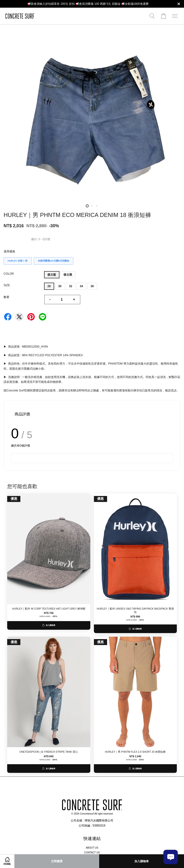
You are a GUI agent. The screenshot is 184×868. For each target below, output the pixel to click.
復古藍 (52, 275)
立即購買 (57, 861)
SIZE (7, 285)
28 (49, 286)
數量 (6, 297)
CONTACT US (92, 853)
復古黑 (68, 275)
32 (71, 286)
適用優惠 (9, 251)
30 (60, 286)
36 (92, 286)
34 (81, 286)
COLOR (9, 274)
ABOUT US (92, 848)
